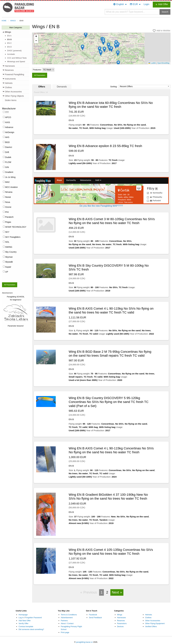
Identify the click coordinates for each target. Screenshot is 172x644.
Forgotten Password (33, 618)
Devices (120, 626)
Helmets (148, 615)
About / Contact (67, 623)
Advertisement (67, 618)
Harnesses (121, 618)
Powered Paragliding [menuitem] (15, 74)
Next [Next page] (115, 592)
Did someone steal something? (31, 629)
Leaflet (152, 63)
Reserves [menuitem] (9, 70)
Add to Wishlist (161, 31)
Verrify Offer (23, 623)
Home (4, 21)
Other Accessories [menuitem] (13, 92)
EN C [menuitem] (9, 43)
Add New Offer (25, 621)
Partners (64, 621)
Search (165, 12)
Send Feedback (95, 618)
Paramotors (122, 623)
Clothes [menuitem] (8, 87)
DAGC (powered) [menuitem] (14, 51)
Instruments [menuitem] (10, 79)
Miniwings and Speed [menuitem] (16, 62)
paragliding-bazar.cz (84, 642)
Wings (13, 21)
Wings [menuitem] (8, 32)
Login (146, 4)
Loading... (102, 49)
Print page (65, 632)
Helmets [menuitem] (9, 83)
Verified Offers (151, 626)
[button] (86, 35)
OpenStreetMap (163, 63)
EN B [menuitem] (9, 39)
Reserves (121, 621)
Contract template (26, 626)
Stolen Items (11, 100)
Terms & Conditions (69, 615)
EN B (22, 21)
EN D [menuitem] (9, 47)
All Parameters (10, 285)
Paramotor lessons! (16, 326)
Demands (62, 87)
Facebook (93, 615)
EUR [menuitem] (134, 4)
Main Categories (16, 28)
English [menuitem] (119, 4)
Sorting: (114, 87)
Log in (21, 618)
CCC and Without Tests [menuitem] (17, 58)
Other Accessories (153, 621)
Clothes (148, 618)
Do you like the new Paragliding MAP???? (101, 206)
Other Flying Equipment (155, 623)
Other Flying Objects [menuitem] (14, 96)
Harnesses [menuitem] (10, 66)
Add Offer (162, 5)
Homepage (23, 615)
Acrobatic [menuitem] (11, 54)
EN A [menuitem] (9, 36)
